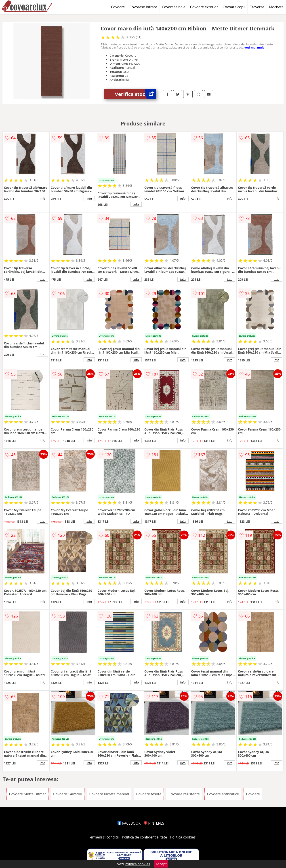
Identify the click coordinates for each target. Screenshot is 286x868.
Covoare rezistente (184, 794)
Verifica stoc (135, 94)
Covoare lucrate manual (109, 794)
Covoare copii (234, 7)
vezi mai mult (254, 47)
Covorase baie (174, 7)
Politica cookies (183, 837)
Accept (161, 864)
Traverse (257, 7)
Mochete (276, 7)
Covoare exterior (204, 7)
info (42, 199)
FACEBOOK (129, 823)
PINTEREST (155, 823)
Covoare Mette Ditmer (27, 794)
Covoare (118, 7)
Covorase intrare (143, 7)
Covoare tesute (149, 794)
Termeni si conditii (104, 837)
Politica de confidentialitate (145, 837)
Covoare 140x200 (68, 794)
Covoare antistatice (223, 794)
